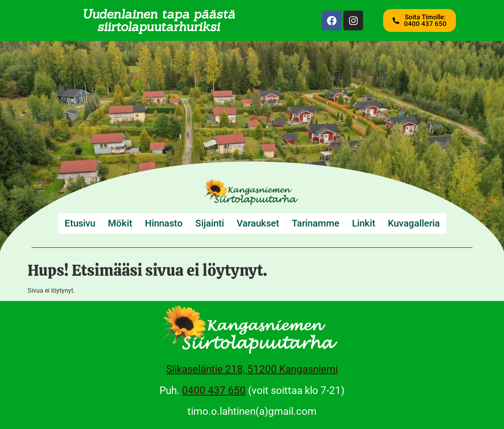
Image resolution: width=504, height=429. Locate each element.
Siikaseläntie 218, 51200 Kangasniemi (252, 369)
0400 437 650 (214, 390)
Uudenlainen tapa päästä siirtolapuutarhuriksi (158, 20)
